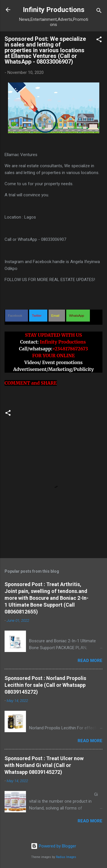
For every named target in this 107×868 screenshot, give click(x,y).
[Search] (99, 12)
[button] (99, 40)
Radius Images (66, 857)
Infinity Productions (54, 10)
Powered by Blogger (53, 846)
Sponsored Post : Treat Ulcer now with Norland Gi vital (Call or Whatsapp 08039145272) (44, 765)
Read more (90, 661)
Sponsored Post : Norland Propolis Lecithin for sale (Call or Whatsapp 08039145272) (45, 685)
